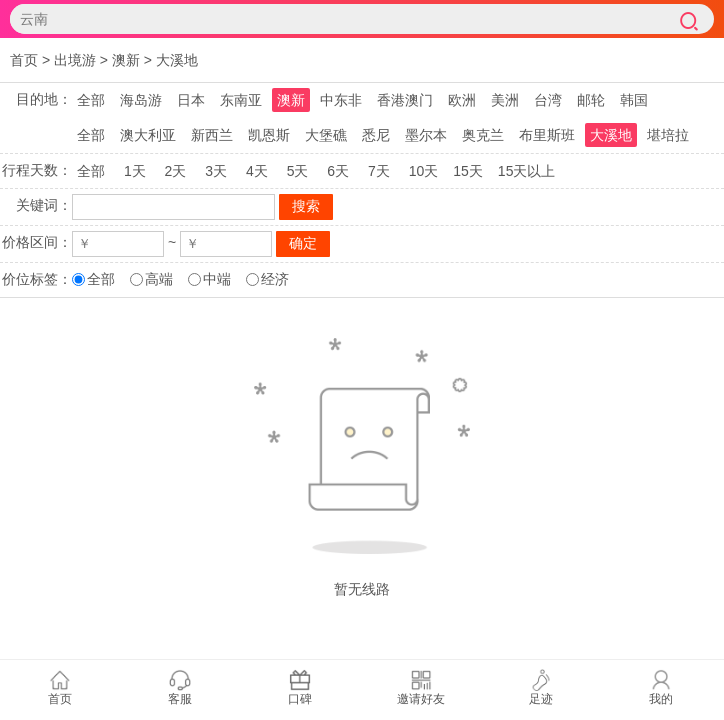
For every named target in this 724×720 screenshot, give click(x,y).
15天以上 (527, 171)
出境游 (75, 60)
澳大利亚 (148, 135)
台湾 (548, 100)
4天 (257, 171)
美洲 (505, 100)
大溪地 (177, 60)
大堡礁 (326, 135)
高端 (159, 279)
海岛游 (141, 100)
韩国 (634, 100)
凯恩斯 (269, 135)
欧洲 (462, 100)
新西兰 (212, 135)
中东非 (341, 100)
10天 (424, 171)
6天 (338, 171)
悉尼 (376, 135)
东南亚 (241, 100)
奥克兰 (483, 135)
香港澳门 (405, 100)
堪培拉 (668, 135)
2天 (176, 171)
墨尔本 (426, 135)
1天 (135, 171)
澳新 (126, 60)
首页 (24, 60)
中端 (217, 279)
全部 (91, 100)
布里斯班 (547, 135)
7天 (379, 171)
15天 (468, 171)
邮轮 (591, 100)
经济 (275, 279)
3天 (216, 171)
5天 (298, 171)
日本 (191, 100)
